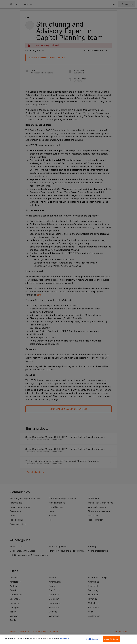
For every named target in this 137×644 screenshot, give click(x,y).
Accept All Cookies (111, 639)
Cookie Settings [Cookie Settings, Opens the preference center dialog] (92, 639)
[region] (68, 639)
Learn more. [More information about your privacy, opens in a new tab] (65, 638)
